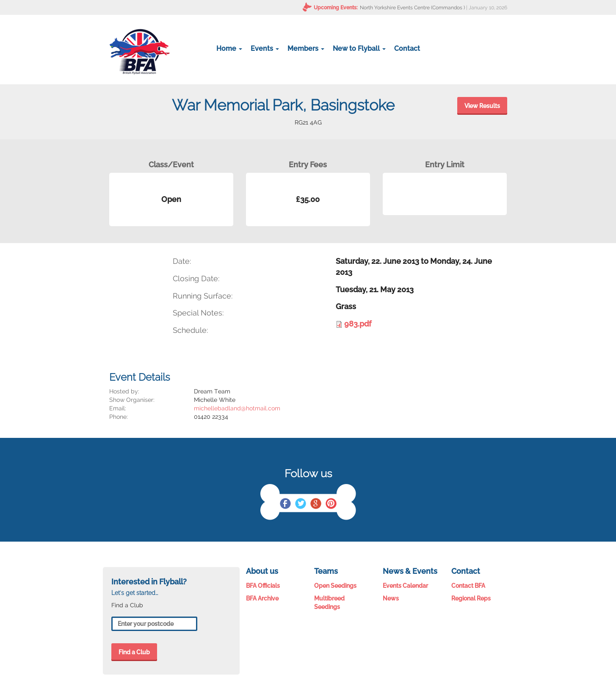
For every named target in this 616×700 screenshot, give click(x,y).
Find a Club (134, 652)
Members (306, 48)
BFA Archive (262, 598)
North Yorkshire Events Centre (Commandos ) (412, 8)
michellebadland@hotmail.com (237, 408)
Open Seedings (335, 586)
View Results (482, 106)
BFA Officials (263, 586)
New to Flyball (359, 48)
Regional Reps (471, 598)
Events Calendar (405, 586)
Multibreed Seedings (329, 603)
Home (229, 48)
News (391, 598)
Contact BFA (468, 586)
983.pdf (358, 324)
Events (265, 48)
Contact (407, 48)
